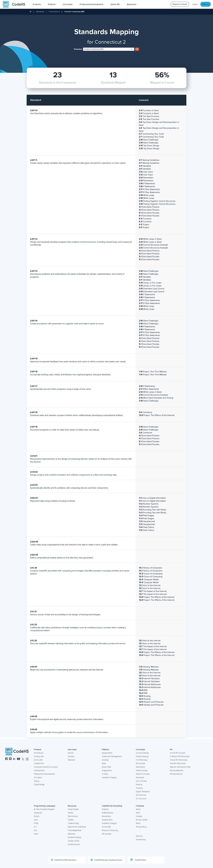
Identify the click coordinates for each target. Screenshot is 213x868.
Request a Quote (180, 4)
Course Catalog (142, 753)
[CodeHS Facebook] (7, 759)
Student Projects (74, 837)
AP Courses (141, 763)
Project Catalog (142, 756)
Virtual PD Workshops (179, 760)
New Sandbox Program (44, 809)
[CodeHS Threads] (27, 759)
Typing (36, 781)
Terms (138, 823)
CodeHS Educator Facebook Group (106, 860)
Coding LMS (39, 756)
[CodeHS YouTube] (19, 759)
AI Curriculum (141, 799)
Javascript (38, 813)
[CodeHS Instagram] (10, 759)
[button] (38, 4)
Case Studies (73, 809)
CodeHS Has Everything (112, 806)
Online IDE (38, 760)
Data (104, 763)
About (138, 809)
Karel (36, 834)
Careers (139, 816)
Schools (71, 756)
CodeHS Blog (73, 823)
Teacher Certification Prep (180, 767)
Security (139, 836)
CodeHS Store (138, 860)
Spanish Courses (143, 774)
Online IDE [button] (116, 4)
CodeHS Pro (39, 763)
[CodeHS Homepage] (15, 4)
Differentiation (108, 813)
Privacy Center (142, 820)
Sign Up (206, 4)
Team (138, 813)
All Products (39, 753)
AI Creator (38, 778)
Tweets (71, 820)
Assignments (107, 753)
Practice (139, 785)
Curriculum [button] (69, 4)
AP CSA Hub (141, 795)
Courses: (78, 49)
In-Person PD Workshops (180, 756)
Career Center (74, 841)
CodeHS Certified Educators (64, 860)
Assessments (107, 820)
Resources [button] (132, 4)
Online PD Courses (177, 753)
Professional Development (44, 774)
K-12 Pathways (142, 760)
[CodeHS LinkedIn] (14, 759)
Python (37, 816)
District (71, 753)
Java (36, 820)
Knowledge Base (75, 830)
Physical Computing (110, 830)
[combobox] (109, 49)
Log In (195, 4)
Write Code (106, 767)
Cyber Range (39, 785)
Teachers (71, 760)
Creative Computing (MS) (74, 12)
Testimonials (73, 816)
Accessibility (141, 840)
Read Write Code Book (77, 827)
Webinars (72, 834)
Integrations (107, 770)
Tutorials (139, 788)
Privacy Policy (141, 827)
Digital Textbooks (143, 792)
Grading (105, 760)
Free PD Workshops (178, 763)
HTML (36, 823)
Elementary (140, 767)
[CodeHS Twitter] (23, 759)
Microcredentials (176, 770)
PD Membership (176, 774)
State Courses (142, 770)
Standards (40, 12)
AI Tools (105, 774)
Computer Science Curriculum (46, 767)
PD (171, 750)
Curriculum (140, 750)
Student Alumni (74, 844)
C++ (35, 827)
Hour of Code (141, 781)
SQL (36, 830)
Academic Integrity (109, 778)
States (70, 813)
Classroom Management (112, 756)
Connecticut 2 (54, 12)
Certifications (39, 770)
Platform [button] (53, 4)
